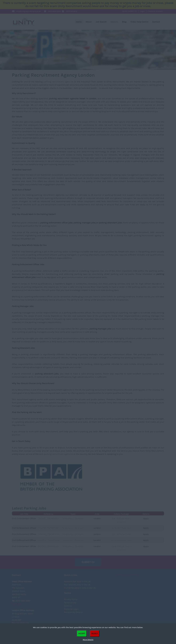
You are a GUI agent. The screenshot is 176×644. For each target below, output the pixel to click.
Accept (82, 633)
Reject (95, 633)
